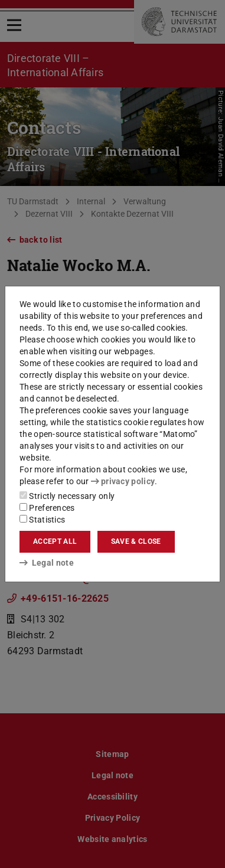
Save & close (136, 541)
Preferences (47, 508)
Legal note (47, 563)
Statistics (42, 520)
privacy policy (123, 481)
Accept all (55, 541)
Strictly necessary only (67, 496)
